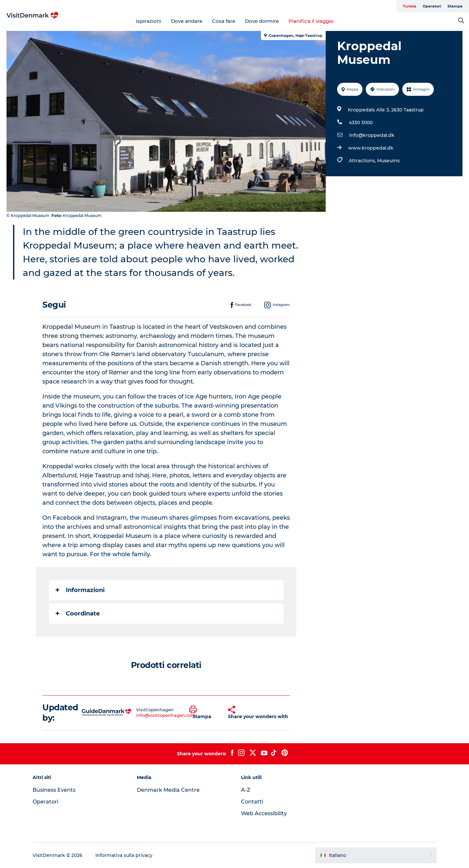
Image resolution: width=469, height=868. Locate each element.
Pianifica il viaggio (311, 21)
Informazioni (80, 590)
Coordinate (78, 614)
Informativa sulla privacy (124, 855)
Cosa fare (224, 21)
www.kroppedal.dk (371, 148)
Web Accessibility (264, 813)
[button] (204, 713)
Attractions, (363, 161)
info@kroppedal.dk (372, 135)
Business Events (54, 790)
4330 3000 (361, 123)
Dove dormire (262, 21)
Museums (388, 161)
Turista (410, 6)
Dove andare (187, 21)
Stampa (455, 6)
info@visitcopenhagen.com (166, 715)
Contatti (252, 802)
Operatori (432, 6)
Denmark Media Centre (168, 790)
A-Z (246, 790)
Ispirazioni (149, 21)
